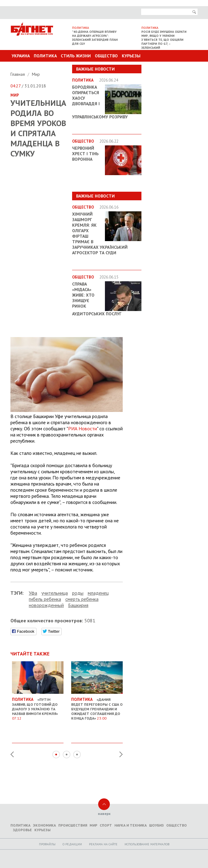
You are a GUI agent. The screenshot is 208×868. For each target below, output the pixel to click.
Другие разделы (170, 67)
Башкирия (78, 605)
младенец (98, 593)
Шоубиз (156, 825)
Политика (45, 56)
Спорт (106, 825)
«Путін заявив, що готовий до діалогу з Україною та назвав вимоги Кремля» (38, 706)
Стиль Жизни (76, 56)
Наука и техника (131, 825)
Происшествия (73, 825)
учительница (55, 593)
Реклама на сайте (103, 844)
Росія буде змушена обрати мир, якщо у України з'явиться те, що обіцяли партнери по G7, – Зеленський (164, 40)
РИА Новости (83, 428)
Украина (21, 56)
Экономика (44, 825)
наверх (104, 814)
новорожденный (46, 605)
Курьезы (131, 56)
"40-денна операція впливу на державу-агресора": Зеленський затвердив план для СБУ (95, 38)
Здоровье (22, 830)
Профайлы (47, 844)
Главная (18, 74)
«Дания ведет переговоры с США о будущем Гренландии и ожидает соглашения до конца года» (97, 706)
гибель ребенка (45, 599)
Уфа (33, 593)
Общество (106, 56)
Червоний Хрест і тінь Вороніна (85, 154)
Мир (36, 74)
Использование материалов (147, 844)
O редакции (72, 844)
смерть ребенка (82, 599)
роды (78, 593)
